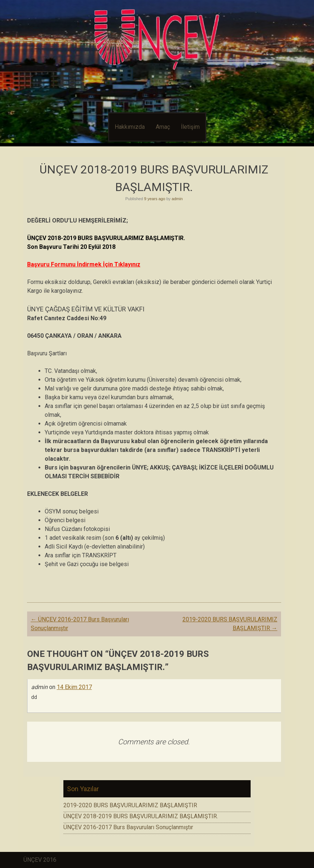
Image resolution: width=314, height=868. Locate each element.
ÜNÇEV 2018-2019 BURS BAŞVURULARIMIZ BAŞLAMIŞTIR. (141, 816)
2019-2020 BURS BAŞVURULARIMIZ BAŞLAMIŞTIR (130, 805)
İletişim (190, 127)
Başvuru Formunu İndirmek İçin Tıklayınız (84, 264)
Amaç (163, 127)
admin (177, 199)
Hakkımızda (130, 127)
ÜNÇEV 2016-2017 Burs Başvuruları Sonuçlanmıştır (128, 827)
